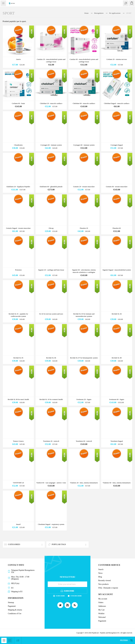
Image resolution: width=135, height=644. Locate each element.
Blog (100, 577)
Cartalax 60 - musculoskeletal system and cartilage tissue (84, 60)
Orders (101, 602)
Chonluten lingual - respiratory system (51, 524)
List (10, 640)
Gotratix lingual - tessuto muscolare (18, 228)
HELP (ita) (15, 583)
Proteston (18, 270)
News (100, 573)
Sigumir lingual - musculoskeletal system (117, 270)
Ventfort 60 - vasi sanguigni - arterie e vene (51, 483)
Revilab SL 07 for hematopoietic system (84, 358)
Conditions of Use (15, 614)
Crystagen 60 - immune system (51, 145)
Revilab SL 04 (117, 314)
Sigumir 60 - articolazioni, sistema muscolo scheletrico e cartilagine (84, 271)
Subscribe (60, 596)
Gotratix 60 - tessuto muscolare (117, 187)
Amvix (18, 59)
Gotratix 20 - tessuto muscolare (84, 187)
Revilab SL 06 (51, 358)
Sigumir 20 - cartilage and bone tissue (51, 270)
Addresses (102, 606)
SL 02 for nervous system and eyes (51, 314)
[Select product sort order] (18, 640)
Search (101, 569)
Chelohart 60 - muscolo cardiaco (84, 103)
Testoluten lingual (117, 441)
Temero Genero (18, 441)
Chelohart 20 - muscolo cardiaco (51, 103)
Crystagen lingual (117, 145)
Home (86, 13)
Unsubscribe (76, 596)
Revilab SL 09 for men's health (18, 399)
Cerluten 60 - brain (18, 103)
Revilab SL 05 (18, 358)
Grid (4, 640)
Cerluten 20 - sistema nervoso (117, 59)
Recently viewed (105, 580)
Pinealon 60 (117, 228)
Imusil (18, 524)
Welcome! (102, 617)
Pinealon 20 (84, 228)
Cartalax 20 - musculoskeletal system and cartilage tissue (51, 60)
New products (103, 584)
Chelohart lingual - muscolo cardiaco (117, 103)
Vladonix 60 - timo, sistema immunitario (117, 483)
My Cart (101, 610)
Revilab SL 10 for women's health (51, 399)
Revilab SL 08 (117, 358)
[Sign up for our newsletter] (67, 584)
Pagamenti (12, 606)
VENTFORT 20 (18, 483)
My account (103, 599)
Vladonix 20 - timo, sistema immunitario (84, 483)
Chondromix (18, 145)
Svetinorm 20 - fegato (84, 399)
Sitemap (11, 602)
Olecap (51, 228)
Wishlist (101, 614)
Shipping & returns (15, 610)
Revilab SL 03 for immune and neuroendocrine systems (84, 315)
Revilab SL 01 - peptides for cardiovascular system (18, 315)
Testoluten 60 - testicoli (84, 441)
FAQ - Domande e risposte (108, 588)
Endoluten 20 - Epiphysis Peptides (18, 187)
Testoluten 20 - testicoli (51, 441)
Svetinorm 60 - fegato (117, 399)
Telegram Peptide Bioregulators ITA (23, 571)
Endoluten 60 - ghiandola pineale (51, 187)
